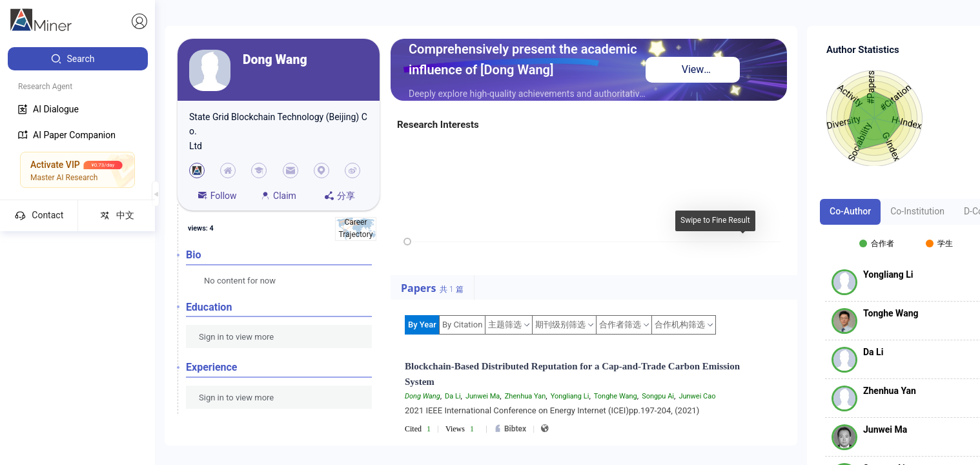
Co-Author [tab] (850, 211)
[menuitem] (78, 59)
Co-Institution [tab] (917, 211)
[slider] (407, 242)
